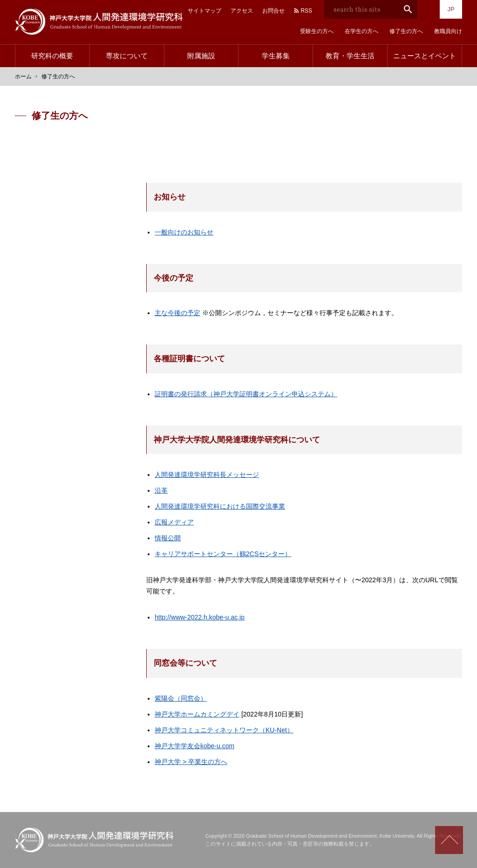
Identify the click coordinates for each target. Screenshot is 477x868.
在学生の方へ (361, 31)
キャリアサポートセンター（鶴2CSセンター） (223, 554)
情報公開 (168, 538)
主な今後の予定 (177, 313)
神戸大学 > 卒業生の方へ (191, 762)
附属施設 (201, 56)
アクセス (242, 11)
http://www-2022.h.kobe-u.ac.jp (200, 617)
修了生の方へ (406, 31)
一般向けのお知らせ (184, 232)
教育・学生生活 (350, 56)
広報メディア (174, 522)
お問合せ (273, 11)
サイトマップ (204, 11)
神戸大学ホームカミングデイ (197, 714)
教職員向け (448, 31)
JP (451, 9)
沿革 (161, 490)
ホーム (23, 76)
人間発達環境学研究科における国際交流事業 (220, 506)
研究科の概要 (52, 56)
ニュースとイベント (425, 56)
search (408, 9)
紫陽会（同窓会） (181, 698)
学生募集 (276, 56)
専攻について (127, 56)
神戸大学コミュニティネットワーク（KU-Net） (224, 730)
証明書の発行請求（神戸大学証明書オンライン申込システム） (246, 394)
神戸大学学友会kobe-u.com (194, 746)
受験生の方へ (317, 31)
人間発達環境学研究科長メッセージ (207, 475)
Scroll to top (449, 840)
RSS (306, 11)
